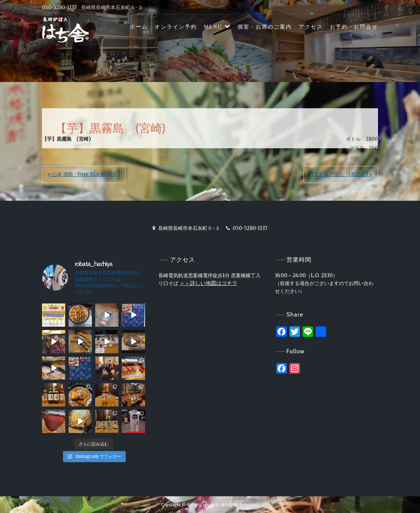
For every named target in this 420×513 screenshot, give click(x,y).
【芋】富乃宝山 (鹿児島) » (341, 174)
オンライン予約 (176, 27)
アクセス (311, 27)
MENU (213, 27)
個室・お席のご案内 (265, 27)
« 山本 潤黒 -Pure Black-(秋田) (84, 174)
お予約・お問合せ (354, 27)
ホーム (139, 27)
